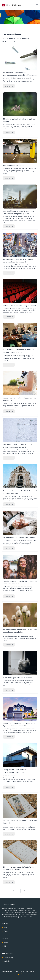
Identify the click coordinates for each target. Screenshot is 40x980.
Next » (26, 891)
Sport (5, 943)
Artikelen (6, 961)
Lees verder (9, 86)
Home (5, 928)
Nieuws (6, 946)
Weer (5, 931)
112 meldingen (8, 958)
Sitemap (16, 974)
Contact (23, 974)
